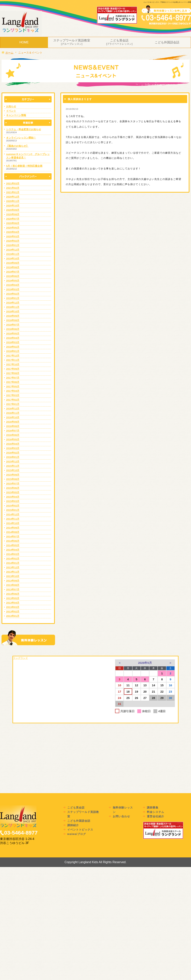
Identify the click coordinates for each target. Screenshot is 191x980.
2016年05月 (13, 439)
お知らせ (11, 106)
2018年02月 (13, 347)
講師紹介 (73, 825)
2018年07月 (13, 325)
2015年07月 (13, 484)
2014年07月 (13, 537)
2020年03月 (13, 236)
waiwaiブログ (77, 834)
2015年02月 (13, 506)
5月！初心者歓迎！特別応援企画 (24, 166)
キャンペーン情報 (16, 115)
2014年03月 (13, 554)
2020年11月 (13, 201)
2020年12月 (13, 197)
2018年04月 (13, 338)
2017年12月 (13, 356)
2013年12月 (13, 567)
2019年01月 (13, 298)
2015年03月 (13, 501)
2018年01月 (13, 351)
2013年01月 (13, 616)
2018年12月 (13, 303)
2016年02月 (13, 453)
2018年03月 (13, 342)
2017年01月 (13, 404)
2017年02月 (13, 400)
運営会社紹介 (156, 816)
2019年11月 (13, 254)
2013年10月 (13, 576)
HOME (24, 42)
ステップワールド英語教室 (72, 42)
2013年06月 (13, 594)
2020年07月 (13, 219)
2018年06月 (13, 329)
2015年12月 (13, 462)
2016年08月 (13, 426)
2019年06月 (13, 276)
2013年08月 (13, 585)
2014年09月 (13, 528)
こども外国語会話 (167, 42)
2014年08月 (13, 532)
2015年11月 (13, 466)
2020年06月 (13, 223)
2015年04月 (13, 497)
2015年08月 (13, 479)
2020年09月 (13, 210)
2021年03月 (13, 184)
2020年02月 (13, 241)
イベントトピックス (80, 830)
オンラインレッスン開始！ (21, 138)
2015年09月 (13, 475)
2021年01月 (13, 192)
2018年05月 (13, 334)
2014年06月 (13, 541)
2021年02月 (13, 188)
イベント (11, 111)
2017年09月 (13, 369)
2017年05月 (13, 386)
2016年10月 (13, 417)
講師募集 (153, 808)
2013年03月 (13, 607)
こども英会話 (119, 42)
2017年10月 (13, 364)
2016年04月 (13, 444)
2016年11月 (13, 413)
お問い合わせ (121, 816)
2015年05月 (13, 492)
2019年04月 (13, 285)
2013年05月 (13, 598)
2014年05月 (13, 545)
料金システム (156, 812)
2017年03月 (13, 395)
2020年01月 (13, 245)
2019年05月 (13, 281)
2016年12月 (13, 409)
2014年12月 (13, 514)
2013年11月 (13, 572)
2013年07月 (13, 589)
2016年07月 (13, 431)
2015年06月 (13, 488)
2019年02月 (13, 294)
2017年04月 (13, 391)
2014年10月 (13, 523)
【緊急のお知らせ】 (17, 146)
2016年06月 (13, 435)
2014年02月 (13, 559)
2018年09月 (13, 316)
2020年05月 (13, 228)
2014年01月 (13, 563)
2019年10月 (13, 259)
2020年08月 (13, 214)
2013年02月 (13, 612)
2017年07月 (13, 378)
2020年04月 (13, 232)
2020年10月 (13, 206)
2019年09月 (13, 263)
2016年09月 (13, 422)
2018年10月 (13, 311)
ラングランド (21, 658)
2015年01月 (13, 510)
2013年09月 (13, 581)
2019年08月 (13, 267)
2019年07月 (13, 272)
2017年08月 (13, 373)
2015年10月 (13, 470)
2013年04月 (13, 603)
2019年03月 (13, 289)
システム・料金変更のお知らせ (24, 129)
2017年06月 (13, 382)
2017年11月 (13, 360)
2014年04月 (13, 550)
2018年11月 (13, 307)
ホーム (7, 53)
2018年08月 (13, 320)
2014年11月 (13, 519)
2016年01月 (13, 457)
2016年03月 (13, 448)
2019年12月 (13, 250)
